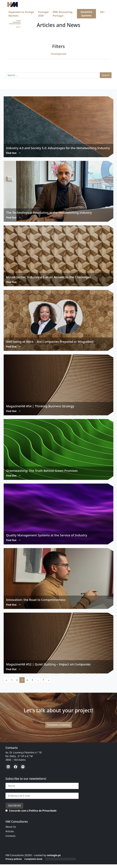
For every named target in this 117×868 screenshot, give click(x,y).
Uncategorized (58, 54)
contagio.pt (54, 855)
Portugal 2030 (43, 14)
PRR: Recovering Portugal (63, 14)
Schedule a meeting (58, 725)
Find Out (13, 153)
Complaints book (33, 859)
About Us (11, 827)
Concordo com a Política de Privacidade (33, 811)
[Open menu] (15, 24)
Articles (10, 831)
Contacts (11, 836)
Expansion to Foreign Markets (21, 14)
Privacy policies (14, 859)
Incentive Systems (86, 14)
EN (102, 12)
